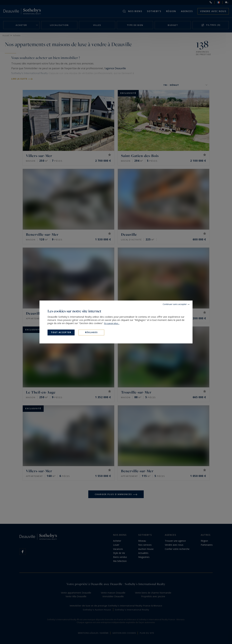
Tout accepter (61, 332)
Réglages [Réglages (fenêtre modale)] (91, 332)
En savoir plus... (112, 323)
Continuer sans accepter (175, 304)
